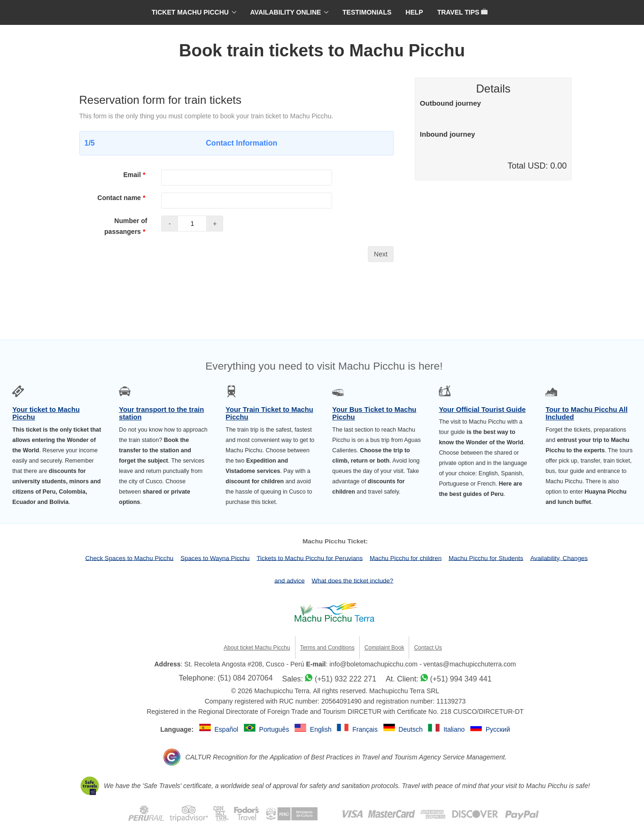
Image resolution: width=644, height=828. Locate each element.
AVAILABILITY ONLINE (286, 12)
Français (366, 729)
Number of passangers (126, 226)
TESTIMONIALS (367, 12)
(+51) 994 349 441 (461, 679)
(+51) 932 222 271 (345, 679)
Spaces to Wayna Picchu (215, 558)
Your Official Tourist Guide (482, 410)
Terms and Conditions (327, 648)
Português (275, 729)
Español (227, 729)
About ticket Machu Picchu (257, 648)
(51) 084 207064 (245, 678)
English (322, 729)
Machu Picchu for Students (486, 558)
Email (136, 175)
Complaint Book (384, 648)
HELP (414, 12)
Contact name (122, 198)
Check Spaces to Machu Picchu (129, 558)
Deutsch (411, 729)
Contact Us (428, 648)
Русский (498, 729)
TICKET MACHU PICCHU (190, 12)
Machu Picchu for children (406, 558)
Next (381, 254)
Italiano (455, 729)
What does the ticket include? (353, 580)
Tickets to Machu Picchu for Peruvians (310, 558)
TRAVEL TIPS (463, 12)
